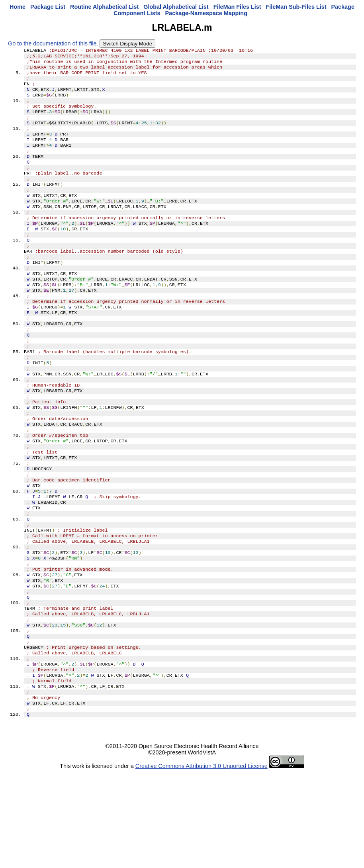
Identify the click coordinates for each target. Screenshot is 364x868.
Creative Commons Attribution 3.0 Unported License (202, 862)
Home (18, 7)
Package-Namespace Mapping (206, 13)
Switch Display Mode (127, 44)
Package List (48, 7)
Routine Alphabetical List (104, 7)
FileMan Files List (237, 7)
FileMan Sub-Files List (296, 7)
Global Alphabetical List (176, 7)
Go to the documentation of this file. (53, 43)
